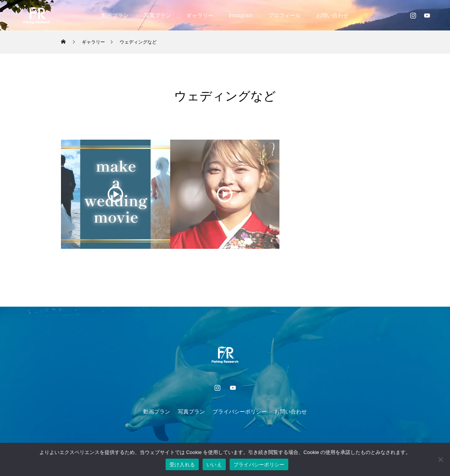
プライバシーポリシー (240, 412)
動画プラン (115, 15)
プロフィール (284, 15)
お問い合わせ (332, 15)
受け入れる (182, 465)
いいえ (214, 465)
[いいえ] (440, 459)
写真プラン (157, 15)
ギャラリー (200, 15)
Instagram (241, 15)
